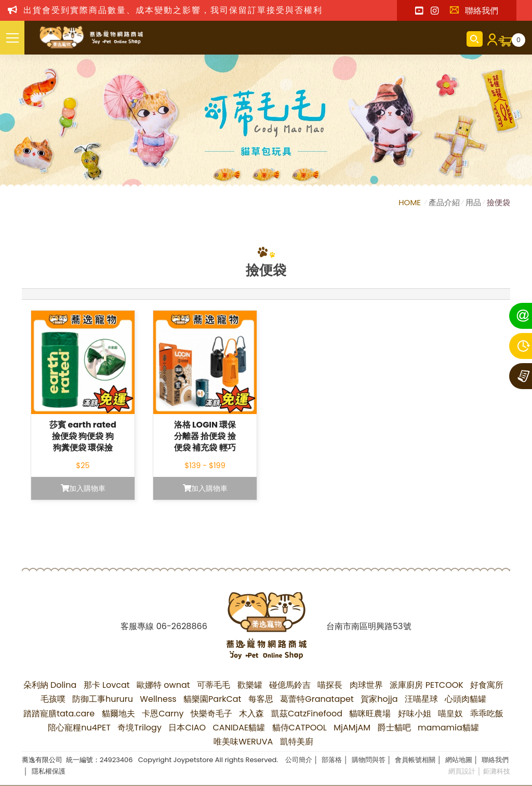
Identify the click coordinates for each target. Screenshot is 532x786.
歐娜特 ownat (163, 685)
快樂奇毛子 (211, 714)
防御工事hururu (103, 699)
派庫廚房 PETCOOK (427, 685)
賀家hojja (379, 699)
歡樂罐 (250, 685)
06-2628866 (182, 626)
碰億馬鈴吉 (290, 685)
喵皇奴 (450, 714)
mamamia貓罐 (448, 728)
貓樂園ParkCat (212, 699)
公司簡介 (299, 760)
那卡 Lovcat (107, 685)
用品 (473, 202)
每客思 (261, 699)
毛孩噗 (53, 699)
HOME (411, 202)
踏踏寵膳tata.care (59, 714)
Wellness (158, 699)
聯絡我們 (474, 11)
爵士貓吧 (394, 728)
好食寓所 (487, 685)
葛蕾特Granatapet (317, 699)
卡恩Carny (163, 714)
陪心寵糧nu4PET (79, 728)
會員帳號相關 (415, 760)
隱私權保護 (49, 771)
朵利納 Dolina (50, 685)
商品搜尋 (475, 39)
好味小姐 (415, 714)
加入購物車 (83, 488)
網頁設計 (462, 771)
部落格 (332, 760)
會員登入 (490, 39)
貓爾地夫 (118, 714)
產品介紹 (444, 202)
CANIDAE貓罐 (239, 728)
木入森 (251, 714)
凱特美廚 (297, 742)
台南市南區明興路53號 (369, 626)
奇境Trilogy (139, 728)
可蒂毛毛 (214, 685)
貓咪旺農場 (370, 714)
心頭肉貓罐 (465, 699)
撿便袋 (498, 202)
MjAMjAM (352, 728)
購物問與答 (369, 760)
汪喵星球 (421, 699)
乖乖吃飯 (487, 714)
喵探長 (330, 685)
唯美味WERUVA (243, 742)
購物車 (518, 40)
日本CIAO (187, 728)
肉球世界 (366, 685)
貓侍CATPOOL (300, 728)
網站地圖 (459, 760)
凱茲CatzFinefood (307, 714)
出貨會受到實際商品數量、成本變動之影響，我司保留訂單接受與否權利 (173, 10)
